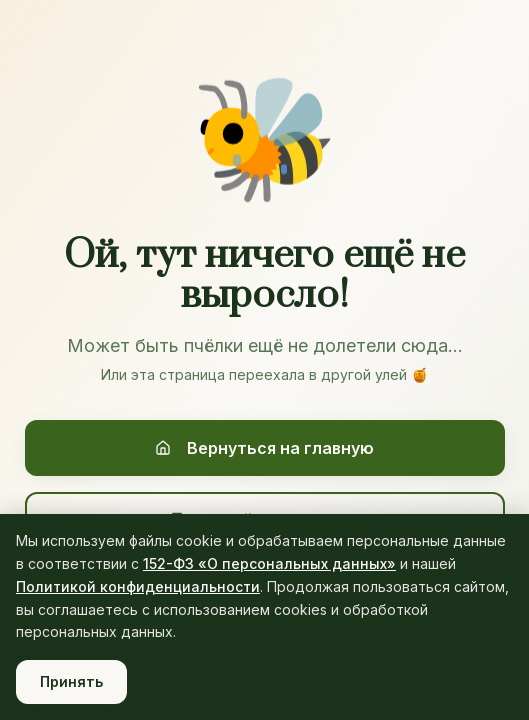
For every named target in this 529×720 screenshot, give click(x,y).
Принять (71, 681)
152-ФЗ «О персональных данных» (269, 563)
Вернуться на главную (264, 448)
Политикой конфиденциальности (138, 586)
